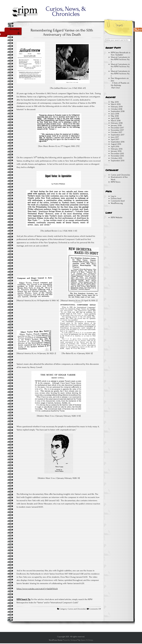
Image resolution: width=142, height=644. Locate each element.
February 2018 (117, 123)
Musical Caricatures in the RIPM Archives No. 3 (120, 59)
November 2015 (117, 156)
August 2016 (116, 144)
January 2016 (116, 151)
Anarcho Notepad (70, 640)
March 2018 (116, 121)
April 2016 (115, 146)
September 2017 (118, 135)
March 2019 (116, 104)
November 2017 (117, 130)
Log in (113, 196)
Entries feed (116, 198)
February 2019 (117, 107)
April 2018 (115, 118)
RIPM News (116, 182)
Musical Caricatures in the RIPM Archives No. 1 (120, 73)
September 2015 (118, 161)
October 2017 (116, 132)
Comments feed (118, 201)
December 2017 (117, 128)
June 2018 (115, 114)
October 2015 (116, 158)
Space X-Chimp (87, 640)
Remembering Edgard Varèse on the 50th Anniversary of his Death (62, 32)
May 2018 (115, 116)
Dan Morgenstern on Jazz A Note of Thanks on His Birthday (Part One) (120, 83)
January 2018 (116, 125)
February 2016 (117, 149)
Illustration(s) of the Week (119, 178)
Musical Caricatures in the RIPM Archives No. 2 (120, 67)
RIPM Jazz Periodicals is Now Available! (121, 54)
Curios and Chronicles (77, 609)
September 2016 (118, 142)
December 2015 (117, 154)
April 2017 (115, 139)
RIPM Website (117, 217)
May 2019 (115, 102)
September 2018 (118, 111)
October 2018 (117, 109)
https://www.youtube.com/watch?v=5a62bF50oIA (37, 589)
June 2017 (115, 137)
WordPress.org (117, 203)
